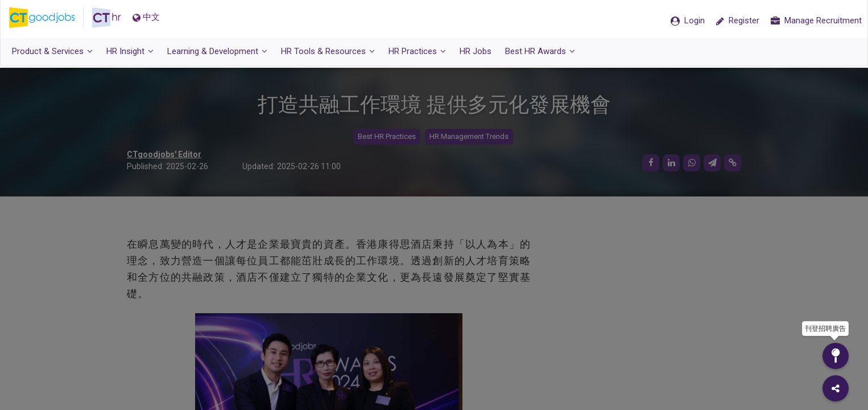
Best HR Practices (387, 137)
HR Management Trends (469, 137)
